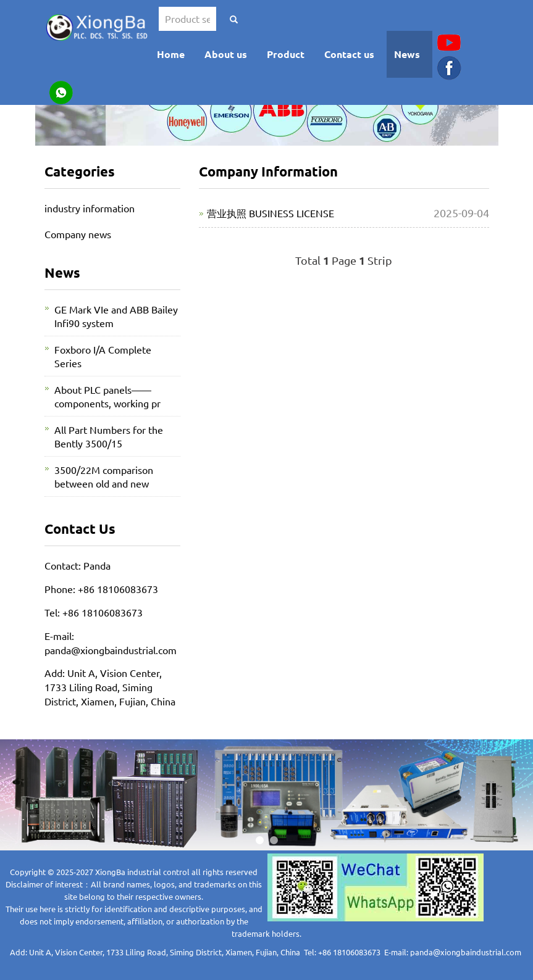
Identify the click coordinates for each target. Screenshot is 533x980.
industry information (90, 208)
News (407, 54)
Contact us (349, 54)
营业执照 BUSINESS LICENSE (271, 213)
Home (171, 54)
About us (226, 54)
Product (286, 54)
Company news (78, 234)
